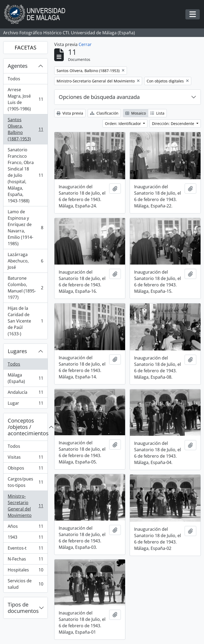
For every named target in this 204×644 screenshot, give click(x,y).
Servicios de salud (25, 584)
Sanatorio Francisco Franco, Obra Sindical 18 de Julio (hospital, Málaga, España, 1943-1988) (25, 175)
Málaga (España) (25, 378)
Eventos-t (25, 549)
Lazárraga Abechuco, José (25, 261)
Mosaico (136, 113)
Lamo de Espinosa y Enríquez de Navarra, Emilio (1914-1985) (25, 228)
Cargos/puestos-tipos (25, 482)
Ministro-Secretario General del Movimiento (25, 506)
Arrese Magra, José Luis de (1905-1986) (25, 99)
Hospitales (25, 571)
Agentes (18, 66)
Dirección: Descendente (174, 124)
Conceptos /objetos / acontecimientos (28, 427)
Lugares (17, 351)
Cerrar (85, 44)
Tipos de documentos (23, 608)
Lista (157, 113)
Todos (14, 79)
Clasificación (104, 113)
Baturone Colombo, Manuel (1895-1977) (25, 288)
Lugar (25, 404)
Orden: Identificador (124, 124)
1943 (25, 538)
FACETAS (25, 47)
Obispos (25, 469)
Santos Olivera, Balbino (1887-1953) (25, 129)
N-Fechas (25, 560)
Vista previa (70, 113)
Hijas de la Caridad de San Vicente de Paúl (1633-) (25, 321)
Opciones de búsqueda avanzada (99, 97)
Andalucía (25, 393)
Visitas (25, 458)
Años (25, 527)
